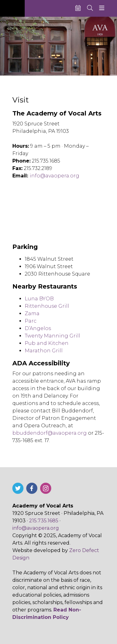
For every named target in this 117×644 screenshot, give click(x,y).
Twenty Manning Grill (52, 336)
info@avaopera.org (54, 176)
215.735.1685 (44, 521)
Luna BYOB (39, 299)
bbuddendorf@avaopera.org (50, 433)
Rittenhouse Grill (47, 306)
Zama (32, 313)
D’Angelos (38, 328)
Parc (31, 321)
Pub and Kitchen (47, 343)
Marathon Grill (44, 351)
